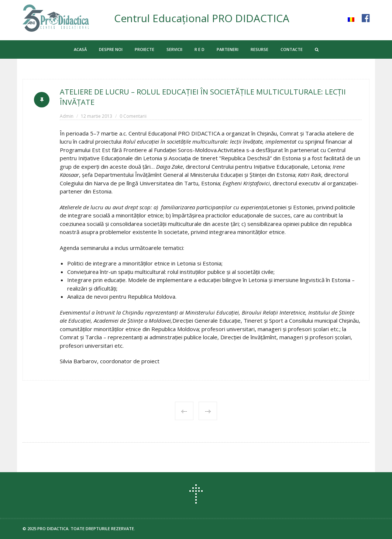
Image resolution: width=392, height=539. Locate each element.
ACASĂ (80, 49)
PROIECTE (145, 49)
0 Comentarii (133, 116)
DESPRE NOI (111, 49)
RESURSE (259, 49)
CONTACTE (292, 49)
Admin (67, 116)
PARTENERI (228, 49)
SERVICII (174, 49)
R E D (200, 49)
